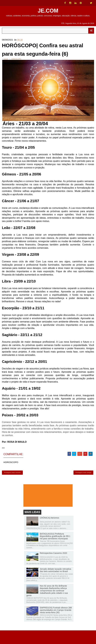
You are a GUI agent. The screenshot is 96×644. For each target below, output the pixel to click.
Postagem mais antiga (83, 485)
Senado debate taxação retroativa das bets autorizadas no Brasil (55, 584)
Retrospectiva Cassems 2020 (53, 567)
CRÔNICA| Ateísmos (49, 532)
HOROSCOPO (16, 71)
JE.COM (48, 11)
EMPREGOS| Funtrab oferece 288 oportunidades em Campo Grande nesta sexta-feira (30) (56, 624)
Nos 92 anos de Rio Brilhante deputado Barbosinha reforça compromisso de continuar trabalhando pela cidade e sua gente (47, 604)
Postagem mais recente (12, 485)
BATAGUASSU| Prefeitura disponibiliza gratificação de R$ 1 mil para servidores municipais (55, 550)
